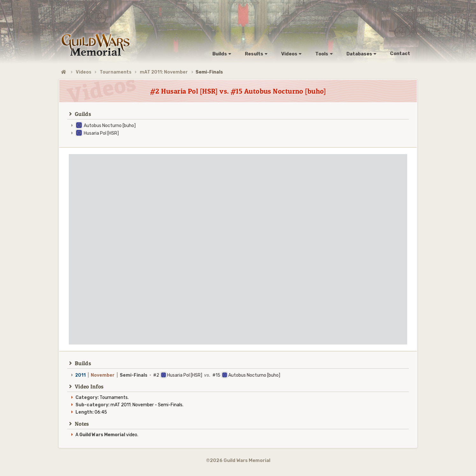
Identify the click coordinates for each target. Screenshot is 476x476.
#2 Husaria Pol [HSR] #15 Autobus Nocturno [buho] (178, 375)
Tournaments (116, 72)
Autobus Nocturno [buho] (110, 126)
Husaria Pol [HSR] (101, 133)
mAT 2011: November (164, 72)
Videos (84, 72)
